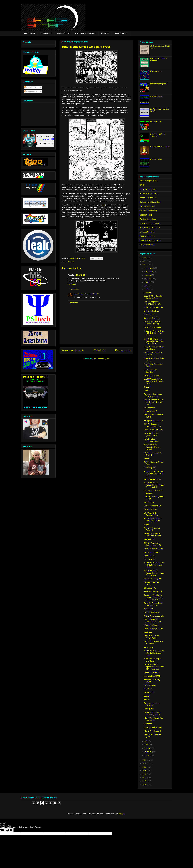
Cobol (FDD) (149, 502)
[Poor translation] (9, 830)
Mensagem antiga (123, 350)
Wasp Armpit (149, 539)
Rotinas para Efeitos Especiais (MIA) (152, 323)
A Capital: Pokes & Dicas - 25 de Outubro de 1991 (154, 653)
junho (147, 289)
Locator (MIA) (150, 559)
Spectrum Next (146, 215)
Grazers (147, 387)
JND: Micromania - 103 (153, 549)
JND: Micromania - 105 (153, 307)
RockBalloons (156, 71)
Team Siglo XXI (121, 33)
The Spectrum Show (148, 219)
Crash (146, 390)
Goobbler (148, 292)
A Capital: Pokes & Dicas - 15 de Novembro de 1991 (154, 474)
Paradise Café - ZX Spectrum (158, 135)
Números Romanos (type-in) (152, 529)
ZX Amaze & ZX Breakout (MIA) (151, 514)
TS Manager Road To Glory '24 (153, 454)
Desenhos (148, 689)
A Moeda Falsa (156, 96)
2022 (145, 763)
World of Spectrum (147, 236)
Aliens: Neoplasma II (152, 731)
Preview (71, 262)
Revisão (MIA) (150, 468)
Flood (146, 524)
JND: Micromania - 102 (153, 629)
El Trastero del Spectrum (150, 228)
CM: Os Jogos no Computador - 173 (152, 544)
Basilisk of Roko (151, 509)
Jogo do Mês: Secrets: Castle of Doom (153, 297)
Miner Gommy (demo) (159, 84)
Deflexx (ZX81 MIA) (152, 375)
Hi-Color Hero (150, 408)
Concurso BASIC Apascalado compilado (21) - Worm (154, 573)
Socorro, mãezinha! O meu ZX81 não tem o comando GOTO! (154, 597)
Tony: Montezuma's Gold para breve (154, 348)
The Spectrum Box (147, 206)
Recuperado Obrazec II (153, 420)
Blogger (122, 814)
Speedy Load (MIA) (152, 672)
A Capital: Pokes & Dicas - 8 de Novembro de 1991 (154, 565)
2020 (145, 770)
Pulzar (147, 699)
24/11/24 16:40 (82, 275)
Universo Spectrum (147, 232)
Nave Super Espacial (153, 327)
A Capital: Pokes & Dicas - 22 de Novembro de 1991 (154, 333)
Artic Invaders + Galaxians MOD (151, 440)
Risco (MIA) (149, 709)
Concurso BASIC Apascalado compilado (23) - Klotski (154, 341)
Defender (148, 724)
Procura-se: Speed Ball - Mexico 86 (154, 643)
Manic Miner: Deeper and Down (153, 660)
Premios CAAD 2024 (152, 479)
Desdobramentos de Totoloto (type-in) (152, 713)
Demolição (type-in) (152, 612)
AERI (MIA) (149, 647)
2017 (145, 781)
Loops (147, 696)
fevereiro (148, 752)
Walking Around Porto (153, 506)
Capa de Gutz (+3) (152, 318)
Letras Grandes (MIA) (153, 727)
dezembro (149, 268)
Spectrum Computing (148, 211)
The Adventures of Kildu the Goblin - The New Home (154, 402)
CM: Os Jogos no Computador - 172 (152, 621)
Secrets (147, 458)
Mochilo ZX (149, 609)
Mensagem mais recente (73, 350)
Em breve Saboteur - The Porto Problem (153, 535)
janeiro (148, 755)
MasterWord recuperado (154, 616)
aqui (104, 205)
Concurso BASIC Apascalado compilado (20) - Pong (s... (154, 667)
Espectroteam (63, 33)
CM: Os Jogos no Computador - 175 (152, 303)
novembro (149, 271)
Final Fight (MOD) (151, 625)
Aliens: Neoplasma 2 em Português (154, 719)
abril (147, 745)
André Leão (79, 294)
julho (147, 286)
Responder (72, 284)
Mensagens (30, 87)
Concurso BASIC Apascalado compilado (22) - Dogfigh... (154, 485)
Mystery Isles (149, 315)
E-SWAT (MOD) (150, 411)
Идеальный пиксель (148, 198)
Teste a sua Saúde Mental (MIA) (152, 637)
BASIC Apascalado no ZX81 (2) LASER (153, 520)
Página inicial (29, 33)
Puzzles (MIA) (150, 556)
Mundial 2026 (156, 122)
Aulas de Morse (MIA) (153, 592)
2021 (145, 767)
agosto (148, 282)
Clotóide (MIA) (150, 588)
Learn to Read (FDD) (153, 676)
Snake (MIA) (149, 692)
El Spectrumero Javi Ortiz (150, 223)
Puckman (148, 632)
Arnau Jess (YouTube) (149, 181)
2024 (145, 265)
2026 (145, 258)
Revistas (105, 33)
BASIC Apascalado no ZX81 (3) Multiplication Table (154, 381)
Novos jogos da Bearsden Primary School (152, 447)
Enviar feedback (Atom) (101, 359)
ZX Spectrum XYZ (147, 245)
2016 (145, 785)
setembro (149, 279)
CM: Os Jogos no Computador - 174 (152, 425)
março (147, 748)
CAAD (142, 185)
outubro (148, 275)
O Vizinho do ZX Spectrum (151, 371)
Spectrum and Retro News (150, 202)
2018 (145, 778)
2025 (145, 261)
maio (147, 741)
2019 (145, 774)
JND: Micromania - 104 (153, 430)
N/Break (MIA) (150, 685)
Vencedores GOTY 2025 (160, 147)
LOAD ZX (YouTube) (148, 189)
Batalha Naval (156, 159)
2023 (145, 760)
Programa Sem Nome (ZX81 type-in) (153, 395)
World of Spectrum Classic (150, 240)
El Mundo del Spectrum (149, 194)
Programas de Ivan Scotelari (152, 704)
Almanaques (46, 33)
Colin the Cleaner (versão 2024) (151, 434)
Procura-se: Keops (152, 552)
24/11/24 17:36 (93, 294)
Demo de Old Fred (152, 311)
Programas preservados (85, 33)
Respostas (74, 289)
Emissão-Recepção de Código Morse (153, 604)
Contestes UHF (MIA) (153, 579)
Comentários (31, 91)
